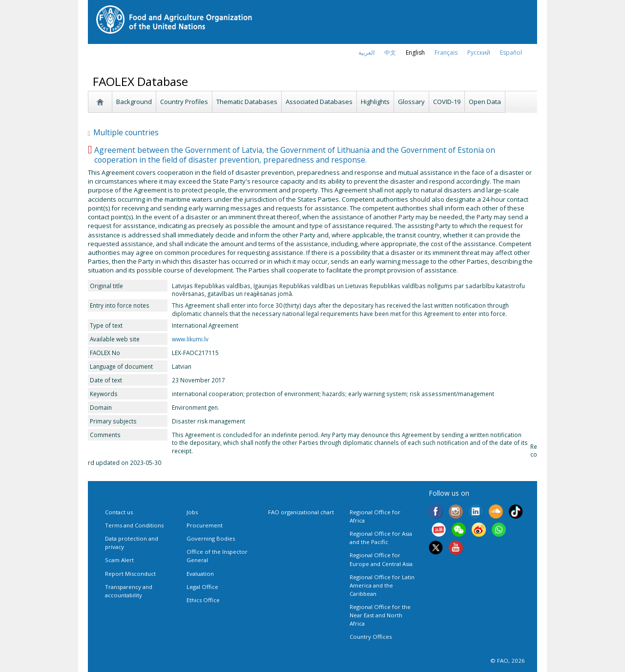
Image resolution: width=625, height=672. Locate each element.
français (446, 52)
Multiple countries (123, 132)
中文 (390, 52)
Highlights (375, 102)
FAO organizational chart (301, 512)
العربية (366, 52)
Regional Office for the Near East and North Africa (380, 615)
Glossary (411, 102)
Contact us (119, 512)
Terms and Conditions (134, 525)
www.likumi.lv (190, 339)
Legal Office (202, 587)
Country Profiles (184, 102)
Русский (479, 52)
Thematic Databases (247, 102)
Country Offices (371, 637)
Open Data (485, 102)
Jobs (192, 512)
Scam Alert (119, 560)
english (415, 52)
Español (511, 52)
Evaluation (200, 574)
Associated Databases (319, 102)
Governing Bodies (211, 538)
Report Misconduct (130, 574)
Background (134, 102)
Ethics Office (203, 600)
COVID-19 (447, 102)
